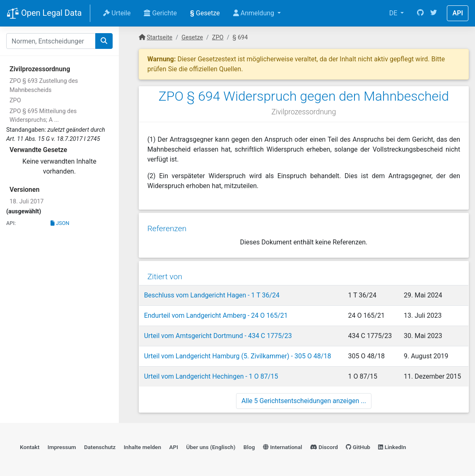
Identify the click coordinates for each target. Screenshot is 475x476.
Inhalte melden (142, 445)
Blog (249, 445)
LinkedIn (392, 445)
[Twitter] (434, 13)
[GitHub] (420, 13)
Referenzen (167, 227)
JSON (60, 223)
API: (11, 223)
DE (394, 13)
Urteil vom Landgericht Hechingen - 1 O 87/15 (211, 374)
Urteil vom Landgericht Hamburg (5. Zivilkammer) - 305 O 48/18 (237, 354)
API (458, 13)
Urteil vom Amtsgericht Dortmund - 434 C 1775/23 (218, 333)
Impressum (62, 445)
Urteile (117, 13)
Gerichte (160, 13)
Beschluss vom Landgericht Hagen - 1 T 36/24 (211, 293)
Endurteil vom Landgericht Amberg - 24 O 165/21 (216, 313)
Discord (324, 445)
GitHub (358, 445)
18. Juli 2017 (27, 202)
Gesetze (205, 13)
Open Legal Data (44, 14)
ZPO (15, 100)
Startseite (159, 37)
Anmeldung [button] (254, 13)
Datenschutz (100, 445)
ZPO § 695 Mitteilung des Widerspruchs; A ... (43, 116)
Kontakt (30, 445)
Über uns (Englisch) (211, 445)
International (283, 445)
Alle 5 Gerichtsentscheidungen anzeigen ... (304, 398)
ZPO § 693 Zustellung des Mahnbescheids (44, 86)
